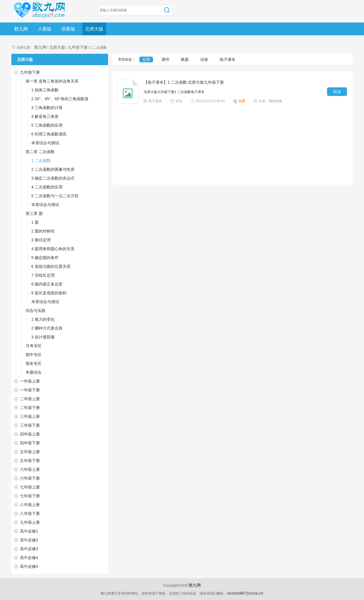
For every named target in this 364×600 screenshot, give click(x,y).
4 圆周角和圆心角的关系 (53, 249)
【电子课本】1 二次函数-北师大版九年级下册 (184, 82)
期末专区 (34, 363)
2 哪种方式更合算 (47, 328)
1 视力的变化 (43, 319)
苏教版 (68, 29)
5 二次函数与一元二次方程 (55, 196)
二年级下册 (30, 408)
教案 (185, 59)
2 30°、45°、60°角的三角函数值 (60, 99)
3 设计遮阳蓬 (43, 337)
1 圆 (35, 222)
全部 (146, 59)
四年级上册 (30, 434)
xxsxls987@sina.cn (245, 593)
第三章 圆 (34, 213)
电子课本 (227, 59)
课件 (166, 59)
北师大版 (94, 29)
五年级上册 (30, 452)
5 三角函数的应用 (47, 125)
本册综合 (34, 372)
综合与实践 (36, 311)
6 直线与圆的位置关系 (51, 266)
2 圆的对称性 (43, 231)
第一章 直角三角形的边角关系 (52, 81)
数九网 (21, 29)
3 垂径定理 (41, 240)
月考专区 (34, 346)
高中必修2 (29, 540)
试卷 (204, 59)
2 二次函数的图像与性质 (53, 169)
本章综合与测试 (45, 143)
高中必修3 (29, 549)
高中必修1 (29, 531)
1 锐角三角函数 (45, 90)
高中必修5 (29, 566)
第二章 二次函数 (40, 152)
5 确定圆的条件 (45, 258)
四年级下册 (30, 443)
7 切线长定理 (43, 275)
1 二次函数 (41, 161)
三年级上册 (30, 416)
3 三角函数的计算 (47, 108)
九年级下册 (78, 47)
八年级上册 (30, 505)
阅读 (337, 92)
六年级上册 (30, 469)
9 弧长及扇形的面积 (49, 293)
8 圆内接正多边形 (47, 284)
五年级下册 (30, 461)
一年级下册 (30, 390)
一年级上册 (30, 381)
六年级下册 (30, 478)
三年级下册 (30, 425)
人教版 (45, 29)
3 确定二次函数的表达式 (53, 178)
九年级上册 (30, 522)
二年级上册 (30, 399)
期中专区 (34, 355)
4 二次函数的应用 (47, 187)
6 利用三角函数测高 (49, 134)
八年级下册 (30, 513)
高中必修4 (29, 558)
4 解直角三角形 (45, 116)
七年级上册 (30, 487)
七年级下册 (30, 496)
